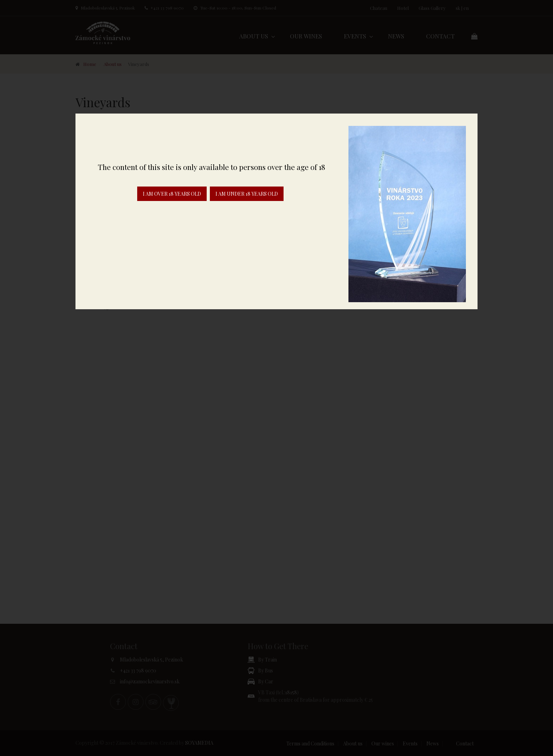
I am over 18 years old (172, 194)
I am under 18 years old (247, 194)
